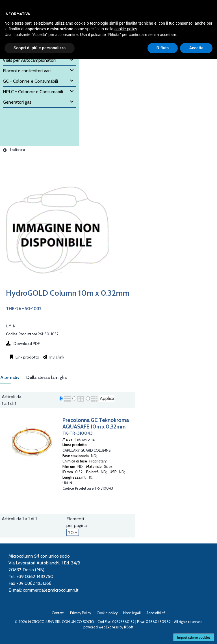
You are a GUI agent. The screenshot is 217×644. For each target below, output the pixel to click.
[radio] (61, 398)
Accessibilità (156, 613)
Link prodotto (27, 357)
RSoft (129, 627)
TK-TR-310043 (78, 433)
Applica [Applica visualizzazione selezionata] (107, 398)
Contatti (58, 613)
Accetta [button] (196, 48)
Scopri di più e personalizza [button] (40, 48)
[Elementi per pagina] (73, 532)
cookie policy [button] (126, 29)
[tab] (13, 379)
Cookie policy (107, 613)
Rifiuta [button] (163, 48)
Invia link (56, 357)
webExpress (109, 627)
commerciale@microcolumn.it (51, 590)
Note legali (132, 613)
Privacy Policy (81, 613)
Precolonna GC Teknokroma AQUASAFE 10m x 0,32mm (96, 423)
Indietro (14, 150)
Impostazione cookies (194, 637)
